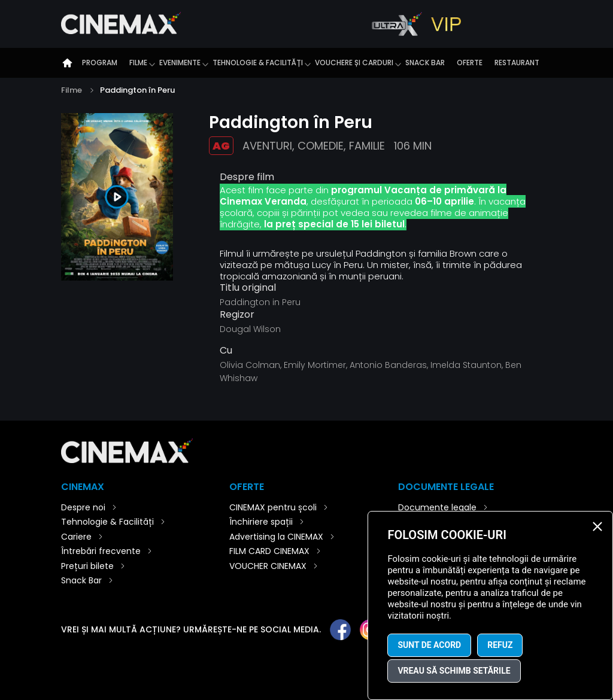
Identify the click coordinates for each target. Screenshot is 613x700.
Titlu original (248, 288)
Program (100, 63)
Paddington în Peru (137, 90)
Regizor (237, 315)
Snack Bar (425, 63)
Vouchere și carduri (354, 63)
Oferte (470, 63)
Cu (226, 351)
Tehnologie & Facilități (258, 63)
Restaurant (517, 63)
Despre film (247, 177)
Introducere (67, 63)
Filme (138, 63)
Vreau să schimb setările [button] (454, 671)
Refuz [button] (500, 645)
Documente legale (437, 507)
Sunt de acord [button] (429, 645)
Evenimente (180, 63)
